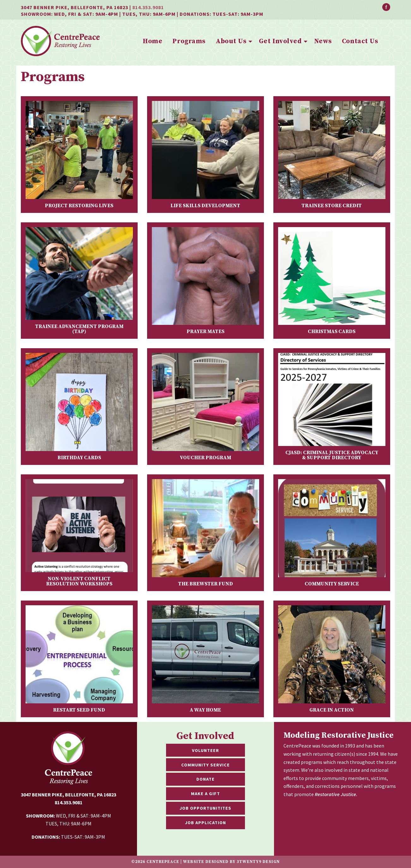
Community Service (205, 765)
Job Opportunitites (205, 808)
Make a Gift (205, 794)
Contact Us (360, 41)
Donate (205, 779)
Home (152, 41)
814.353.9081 (148, 7)
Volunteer (205, 750)
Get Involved (280, 41)
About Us (231, 41)
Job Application (205, 823)
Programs (189, 41)
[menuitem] (152, 42)
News (323, 41)
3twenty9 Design (258, 862)
